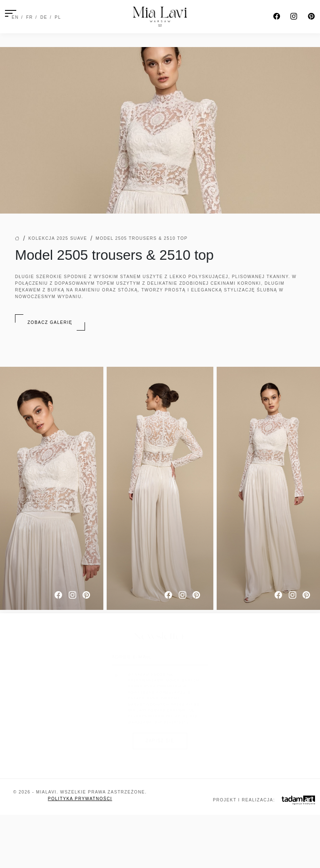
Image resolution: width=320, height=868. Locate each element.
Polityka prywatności (80, 799)
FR (30, 17)
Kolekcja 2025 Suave (58, 238)
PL (58, 17)
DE (44, 17)
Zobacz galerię (50, 322)
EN (15, 17)
